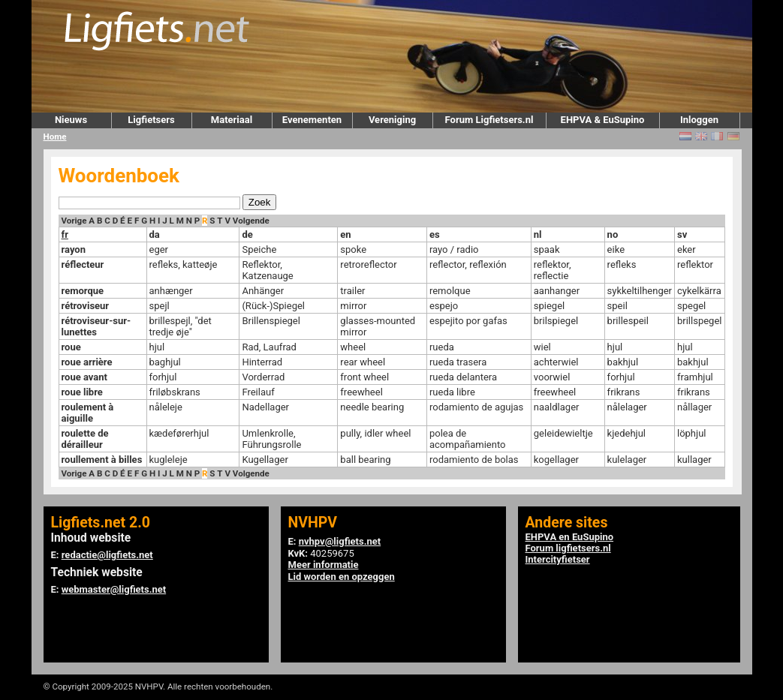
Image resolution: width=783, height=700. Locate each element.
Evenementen (312, 120)
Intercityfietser (558, 559)
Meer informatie (324, 565)
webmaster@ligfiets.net (114, 589)
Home (55, 137)
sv (682, 234)
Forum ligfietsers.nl (568, 548)
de (247, 234)
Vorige (74, 221)
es (435, 234)
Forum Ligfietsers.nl (489, 120)
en (345, 234)
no (613, 234)
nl (538, 234)
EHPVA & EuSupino (603, 120)
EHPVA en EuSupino (570, 537)
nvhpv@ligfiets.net (340, 541)
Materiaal (232, 120)
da (155, 234)
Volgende (251, 221)
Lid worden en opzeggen (342, 577)
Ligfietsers (151, 120)
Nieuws (71, 120)
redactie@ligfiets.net (107, 555)
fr (65, 234)
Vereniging (392, 120)
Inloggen (699, 120)
